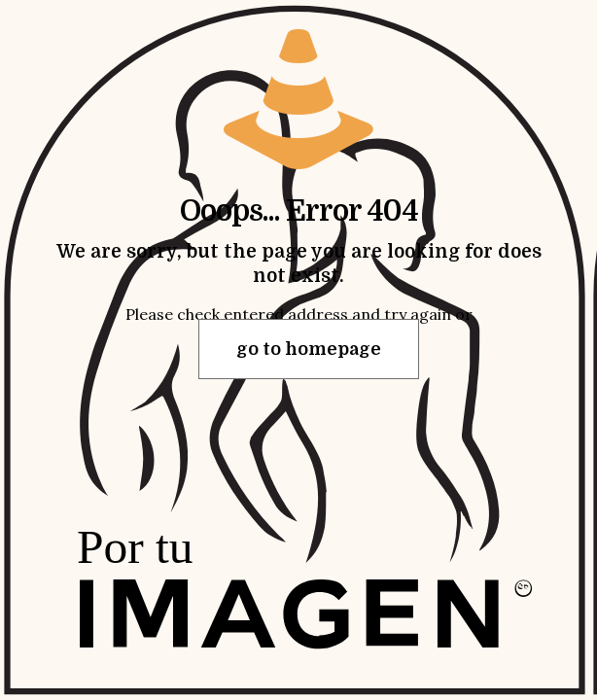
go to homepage (309, 349)
